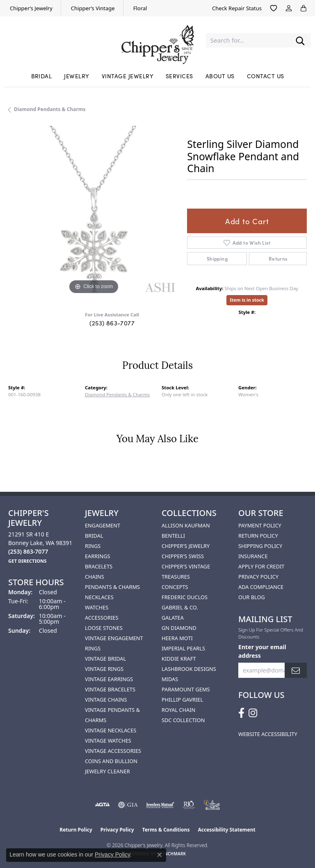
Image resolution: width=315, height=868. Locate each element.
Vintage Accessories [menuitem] (113, 751)
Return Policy (258, 536)
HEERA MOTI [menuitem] (177, 638)
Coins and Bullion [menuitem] (111, 761)
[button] (274, 8)
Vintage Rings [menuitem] (104, 669)
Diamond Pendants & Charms (50, 109)
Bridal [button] (42, 76)
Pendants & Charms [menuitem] (112, 587)
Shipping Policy (260, 546)
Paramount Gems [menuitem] (186, 689)
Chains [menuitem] (95, 577)
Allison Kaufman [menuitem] (186, 525)
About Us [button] (220, 76)
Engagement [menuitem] (103, 525)
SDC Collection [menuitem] (183, 720)
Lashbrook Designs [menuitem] (189, 669)
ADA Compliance (261, 587)
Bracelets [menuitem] (99, 566)
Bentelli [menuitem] (173, 536)
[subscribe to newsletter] (296, 670)
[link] (30, 8)
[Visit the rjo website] (189, 805)
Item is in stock (247, 300)
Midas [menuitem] (170, 679)
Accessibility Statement (226, 830)
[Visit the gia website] (128, 805)
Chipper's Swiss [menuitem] (183, 556)
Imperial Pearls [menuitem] (183, 648)
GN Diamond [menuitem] (179, 628)
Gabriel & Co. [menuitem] (180, 607)
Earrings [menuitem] (98, 556)
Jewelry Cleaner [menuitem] (107, 771)
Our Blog (252, 597)
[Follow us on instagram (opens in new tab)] (253, 713)
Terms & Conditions (166, 830)
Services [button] (179, 76)
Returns (278, 258)
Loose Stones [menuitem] (104, 628)
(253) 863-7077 (112, 323)
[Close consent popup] (160, 855)
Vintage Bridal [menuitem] (105, 659)
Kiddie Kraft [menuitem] (179, 659)
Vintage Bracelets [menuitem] (110, 689)
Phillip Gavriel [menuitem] (182, 700)
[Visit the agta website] (102, 805)
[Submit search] (300, 40)
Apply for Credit (261, 566)
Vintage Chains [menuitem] (106, 700)
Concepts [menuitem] (175, 587)
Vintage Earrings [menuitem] (109, 679)
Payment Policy (260, 525)
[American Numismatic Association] (212, 805)
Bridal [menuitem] (94, 536)
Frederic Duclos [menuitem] (185, 597)
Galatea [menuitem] (173, 618)
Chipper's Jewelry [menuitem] (186, 546)
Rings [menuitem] (93, 546)
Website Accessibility (268, 734)
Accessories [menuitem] (102, 618)
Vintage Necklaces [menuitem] (111, 730)
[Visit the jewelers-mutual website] (160, 805)
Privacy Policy (258, 577)
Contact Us (266, 76)
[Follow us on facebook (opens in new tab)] (241, 713)
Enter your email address (262, 651)
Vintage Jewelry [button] (128, 76)
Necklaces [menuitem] (99, 597)
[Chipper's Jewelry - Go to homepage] (157, 41)
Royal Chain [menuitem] (178, 710)
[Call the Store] (28, 551)
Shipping (217, 258)
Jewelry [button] (76, 76)
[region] (94, 211)
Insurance (253, 556)
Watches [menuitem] (97, 607)
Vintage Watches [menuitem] (108, 741)
